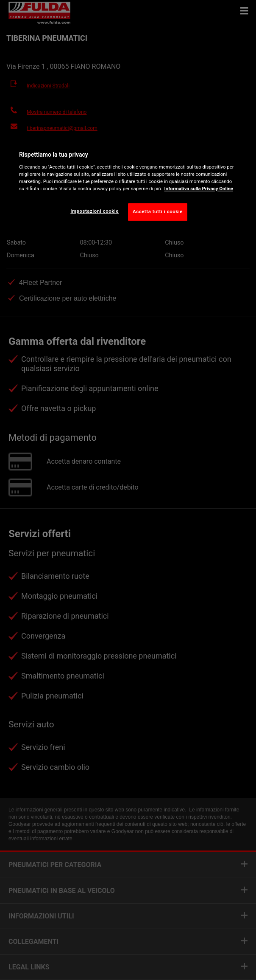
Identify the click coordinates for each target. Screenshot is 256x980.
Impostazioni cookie (95, 211)
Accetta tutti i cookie (158, 211)
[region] (128, 184)
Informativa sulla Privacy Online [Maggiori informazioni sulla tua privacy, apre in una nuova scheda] (199, 189)
